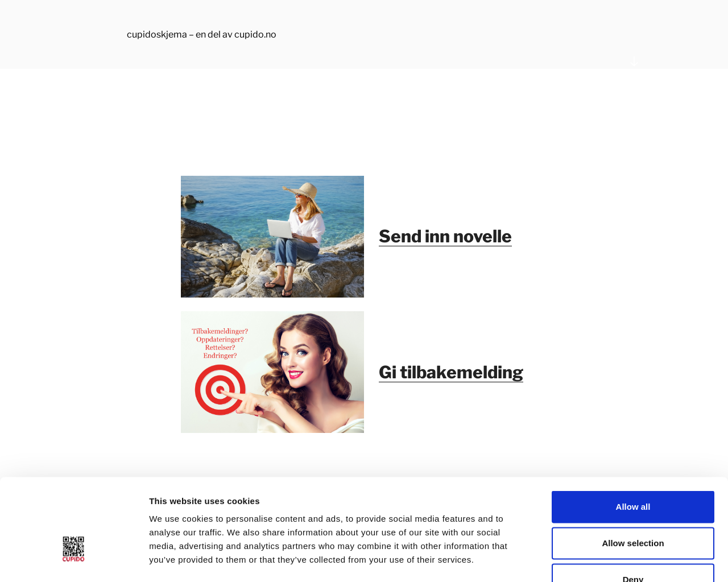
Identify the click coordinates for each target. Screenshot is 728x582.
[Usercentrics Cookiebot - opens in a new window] (74, 560)
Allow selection (633, 471)
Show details (597, 560)
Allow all (633, 434)
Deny (633, 507)
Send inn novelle (445, 236)
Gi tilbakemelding (451, 372)
